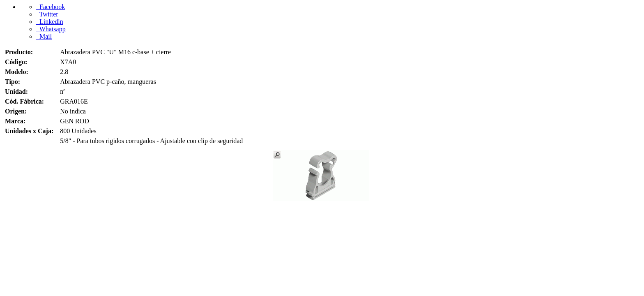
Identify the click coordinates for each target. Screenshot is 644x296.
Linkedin (50, 22)
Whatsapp (51, 29)
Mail (44, 36)
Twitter (47, 14)
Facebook (51, 7)
